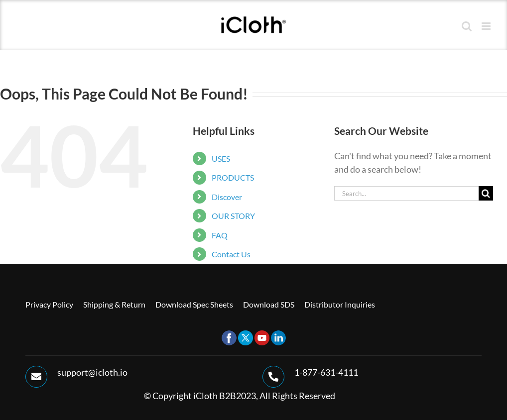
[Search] (486, 193)
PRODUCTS (233, 177)
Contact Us (231, 254)
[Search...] (406, 193)
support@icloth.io (92, 372)
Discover (227, 197)
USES (221, 158)
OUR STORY (233, 216)
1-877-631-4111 (326, 372)
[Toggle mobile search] (467, 26)
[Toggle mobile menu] (487, 26)
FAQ (220, 235)
